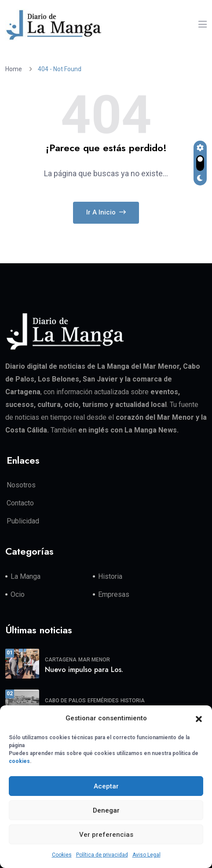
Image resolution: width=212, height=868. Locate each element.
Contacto (20, 503)
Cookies (62, 855)
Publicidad (23, 521)
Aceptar (106, 786)
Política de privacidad (102, 855)
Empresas (114, 594)
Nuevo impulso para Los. (84, 670)
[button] (199, 719)
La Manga (26, 576)
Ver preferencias (106, 835)
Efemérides (103, 701)
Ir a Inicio (106, 212)
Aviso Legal (146, 855)
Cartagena (61, 660)
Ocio (18, 594)
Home (15, 69)
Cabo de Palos (65, 701)
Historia (110, 576)
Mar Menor (94, 660)
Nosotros (21, 485)
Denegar (106, 810)
